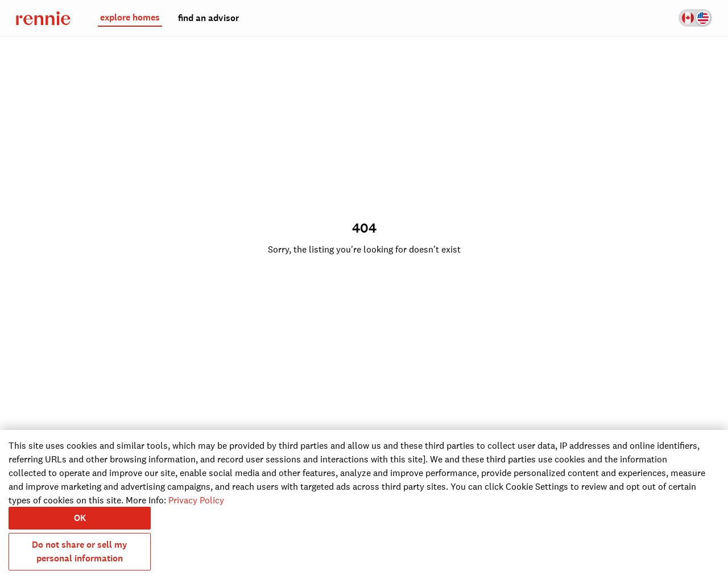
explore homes (130, 18)
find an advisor (208, 18)
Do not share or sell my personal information (80, 551)
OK (80, 518)
